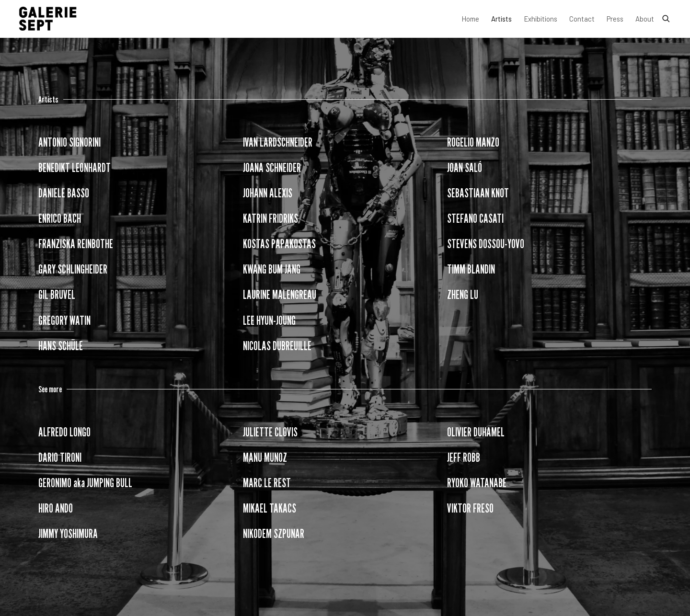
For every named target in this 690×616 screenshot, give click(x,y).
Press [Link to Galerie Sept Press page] (615, 19)
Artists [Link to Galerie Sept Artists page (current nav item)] (501, 19)
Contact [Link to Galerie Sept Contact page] (582, 19)
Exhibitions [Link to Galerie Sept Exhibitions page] (540, 19)
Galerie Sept (48, 19)
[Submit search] (667, 17)
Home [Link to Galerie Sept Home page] (470, 19)
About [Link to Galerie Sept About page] (645, 19)
